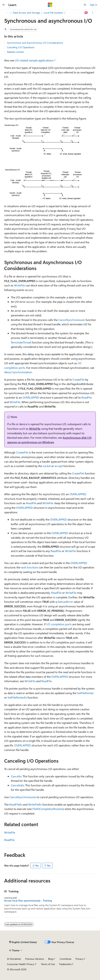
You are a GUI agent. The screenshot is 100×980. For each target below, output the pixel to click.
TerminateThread (21, 342)
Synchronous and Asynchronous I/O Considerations (35, 43)
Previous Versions (35, 959)
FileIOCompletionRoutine (48, 809)
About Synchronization (18, 372)
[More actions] (93, 13)
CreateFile (79, 379)
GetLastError (65, 602)
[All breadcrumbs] (7, 13)
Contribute (65, 959)
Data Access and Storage (26, 13)
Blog (51, 959)
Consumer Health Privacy (21, 964)
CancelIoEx (17, 785)
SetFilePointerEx (17, 697)
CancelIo (16, 776)
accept (59, 466)
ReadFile (87, 397)
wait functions (30, 567)
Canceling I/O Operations (21, 47)
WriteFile (19, 285)
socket (47, 466)
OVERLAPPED (31, 397)
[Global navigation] (4, 5)
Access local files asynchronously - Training (28, 901)
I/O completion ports (59, 624)
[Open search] (85, 5)
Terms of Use (48, 964)
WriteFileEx (35, 804)
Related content (15, 52)
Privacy (79, 959)
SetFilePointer (85, 693)
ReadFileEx (16, 804)
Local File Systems (53, 13)
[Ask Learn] (86, 13)
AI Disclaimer (14, 959)
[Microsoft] (50, 5)
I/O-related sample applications (34, 60)
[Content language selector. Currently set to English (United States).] (23, 942)
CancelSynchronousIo (72, 320)
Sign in (94, 5)
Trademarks (65, 964)
